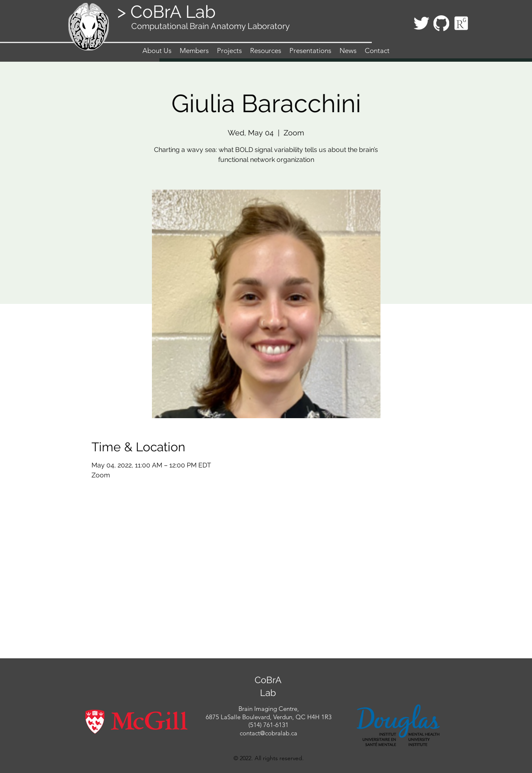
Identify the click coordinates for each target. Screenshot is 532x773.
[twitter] (421, 23)
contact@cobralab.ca (268, 733)
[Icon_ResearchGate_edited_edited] (461, 23)
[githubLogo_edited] (441, 23)
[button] (194, 51)
